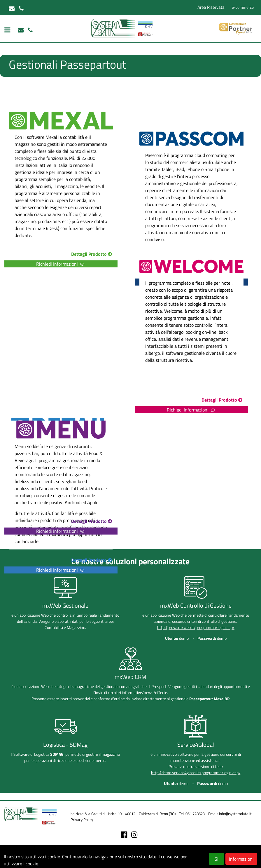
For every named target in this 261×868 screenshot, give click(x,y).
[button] (69, 561)
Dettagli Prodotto (92, 560)
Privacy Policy (82, 819)
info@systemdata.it (235, 814)
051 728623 (195, 814)
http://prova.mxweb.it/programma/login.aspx (196, 627)
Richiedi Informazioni (61, 570)
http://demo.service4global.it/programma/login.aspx (196, 773)
